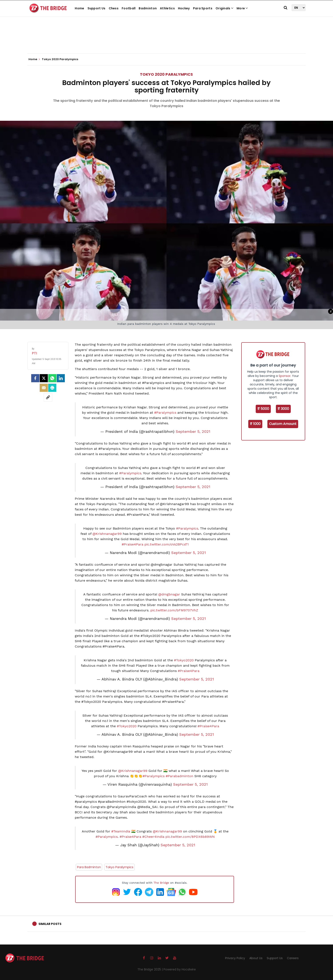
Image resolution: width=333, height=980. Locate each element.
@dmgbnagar (169, 594)
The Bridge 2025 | (150, 969)
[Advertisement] (166, 40)
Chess (114, 8)
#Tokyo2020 (184, 660)
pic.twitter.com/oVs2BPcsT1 (166, 544)
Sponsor (285, 376)
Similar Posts (50, 924)
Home (79, 8)
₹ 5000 (263, 409)
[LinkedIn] (61, 378)
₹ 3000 (283, 409)
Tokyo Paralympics (119, 867)
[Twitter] (44, 378)
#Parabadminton (179, 776)
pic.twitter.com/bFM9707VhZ (174, 610)
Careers (293, 958)
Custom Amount (283, 424)
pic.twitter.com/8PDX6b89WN (190, 837)
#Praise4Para (133, 544)
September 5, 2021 (193, 432)
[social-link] (48, 397)
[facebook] (35, 378)
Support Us (97, 8)
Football (129, 8)
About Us (256, 958)
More (242, 8)
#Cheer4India (153, 837)
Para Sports (203, 8)
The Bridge (161, 883)
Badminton (148, 8)
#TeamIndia (121, 831)
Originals (224, 8)
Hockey (184, 8)
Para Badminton (89, 867)
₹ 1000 (255, 424)
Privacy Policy (235, 958)
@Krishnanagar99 (107, 534)
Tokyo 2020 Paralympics (166, 74)
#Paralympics (165, 413)
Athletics (167, 8)
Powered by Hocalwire (180, 969)
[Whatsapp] (52, 378)
